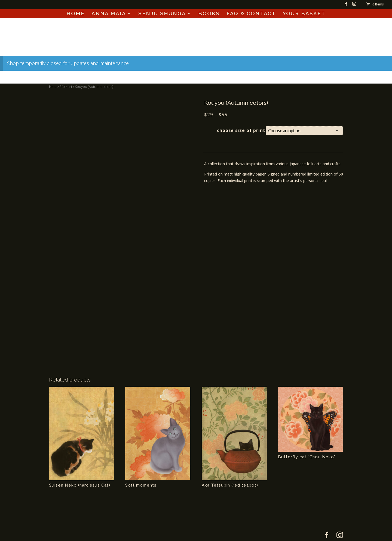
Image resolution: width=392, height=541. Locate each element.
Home (54, 87)
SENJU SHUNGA (162, 14)
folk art (67, 87)
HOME (76, 14)
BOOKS (209, 14)
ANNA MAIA (109, 14)
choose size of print (241, 130)
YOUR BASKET (304, 14)
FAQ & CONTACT (251, 14)
